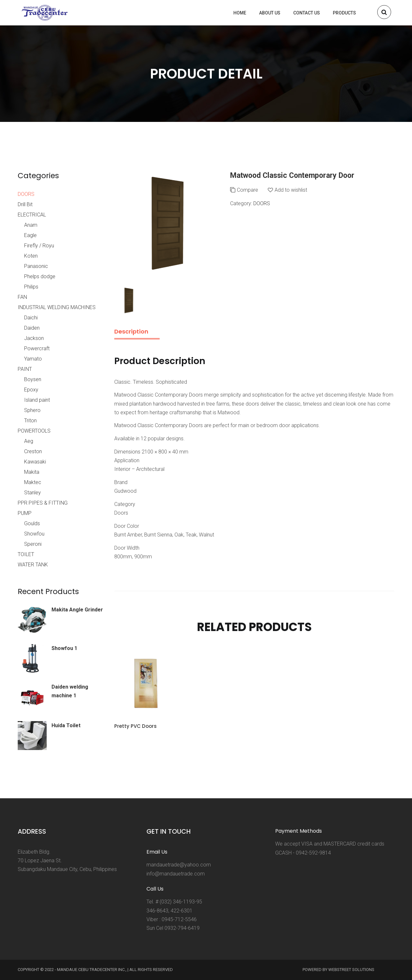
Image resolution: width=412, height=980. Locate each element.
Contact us (307, 13)
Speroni (33, 544)
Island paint (37, 400)
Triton (30, 421)
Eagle (30, 235)
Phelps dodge (40, 276)
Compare (248, 190)
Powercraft (37, 348)
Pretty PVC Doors (136, 726)
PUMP (25, 513)
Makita (32, 472)
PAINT (25, 369)
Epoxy (31, 390)
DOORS (262, 203)
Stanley (33, 493)
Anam (31, 225)
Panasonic (36, 266)
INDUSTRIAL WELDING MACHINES (57, 307)
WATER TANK (33, 565)
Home (240, 13)
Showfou (34, 534)
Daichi (31, 318)
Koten (31, 256)
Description (131, 331)
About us (270, 13)
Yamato (33, 359)
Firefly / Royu (39, 246)
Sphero (32, 410)
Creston (33, 451)
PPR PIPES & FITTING (43, 503)
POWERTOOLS (34, 431)
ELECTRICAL (32, 215)
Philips (31, 287)
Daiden (32, 328)
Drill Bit (25, 204)
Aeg (29, 441)
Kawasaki (35, 462)
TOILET (26, 554)
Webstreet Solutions (351, 970)
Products (344, 13)
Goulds (32, 523)
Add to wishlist (291, 190)
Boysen (33, 379)
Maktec (33, 482)
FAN (22, 297)
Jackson (34, 338)
